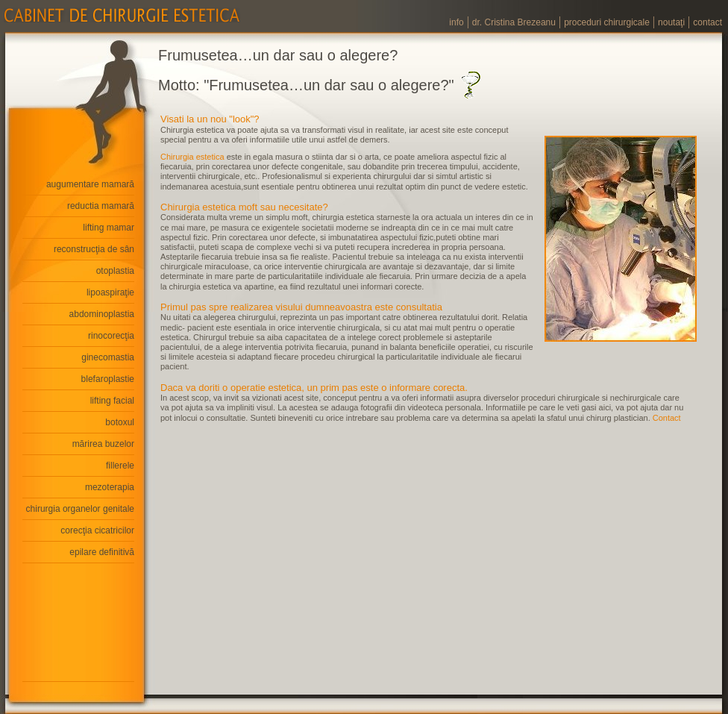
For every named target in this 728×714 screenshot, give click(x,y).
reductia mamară (101, 206)
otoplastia (115, 271)
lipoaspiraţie (110, 292)
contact (707, 22)
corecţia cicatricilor (97, 530)
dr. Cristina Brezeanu (514, 22)
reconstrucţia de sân (94, 249)
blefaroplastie (108, 379)
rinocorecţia (111, 336)
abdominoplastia (102, 314)
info (456, 22)
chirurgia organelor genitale (80, 509)
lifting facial (112, 401)
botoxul (120, 422)
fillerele (120, 466)
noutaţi (671, 22)
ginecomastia (108, 357)
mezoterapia (110, 487)
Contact (667, 418)
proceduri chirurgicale (607, 22)
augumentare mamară (90, 184)
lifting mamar (109, 228)
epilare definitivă (102, 552)
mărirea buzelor (103, 444)
